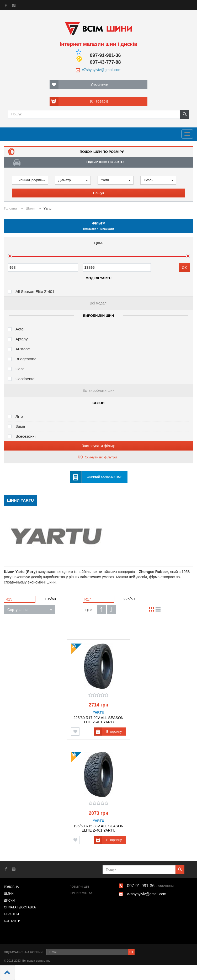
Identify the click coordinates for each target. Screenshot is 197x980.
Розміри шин (80, 887)
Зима (20, 426)
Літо (19, 416)
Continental (25, 379)
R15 (9, 599)
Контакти (12, 921)
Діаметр (73, 180)
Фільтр (99, 226)
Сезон (159, 180)
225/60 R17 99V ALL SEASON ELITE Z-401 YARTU (99, 720)
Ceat (20, 369)
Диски (9, 901)
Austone (23, 349)
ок (131, 952)
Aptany (22, 339)
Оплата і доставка (20, 907)
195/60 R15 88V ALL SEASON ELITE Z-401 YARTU (99, 828)
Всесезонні (25, 436)
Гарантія (11, 914)
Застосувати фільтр (99, 446)
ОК (184, 268)
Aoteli (20, 329)
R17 (88, 599)
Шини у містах (81, 893)
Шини (9, 894)
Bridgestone (26, 359)
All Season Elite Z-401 (35, 291)
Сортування (30, 610)
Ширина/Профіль (30, 180)
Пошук (99, 193)
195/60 (50, 599)
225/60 (129, 599)
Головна (11, 887)
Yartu (116, 180)
